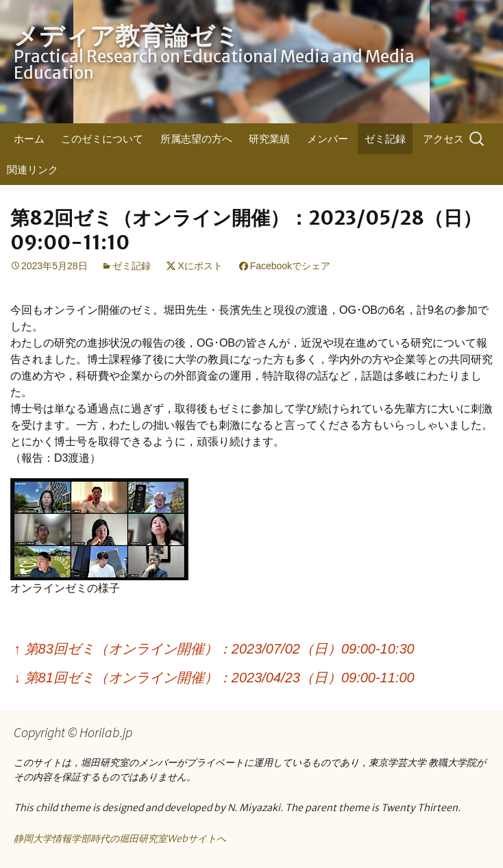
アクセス (443, 139)
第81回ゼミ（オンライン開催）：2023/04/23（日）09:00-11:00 (214, 678)
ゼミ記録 (385, 139)
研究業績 (269, 139)
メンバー (328, 139)
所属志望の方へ (196, 139)
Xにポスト (200, 266)
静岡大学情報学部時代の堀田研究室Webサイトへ (120, 839)
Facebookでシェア (290, 266)
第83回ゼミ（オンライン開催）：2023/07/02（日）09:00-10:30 (214, 649)
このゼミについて (102, 139)
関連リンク (33, 170)
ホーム (29, 139)
